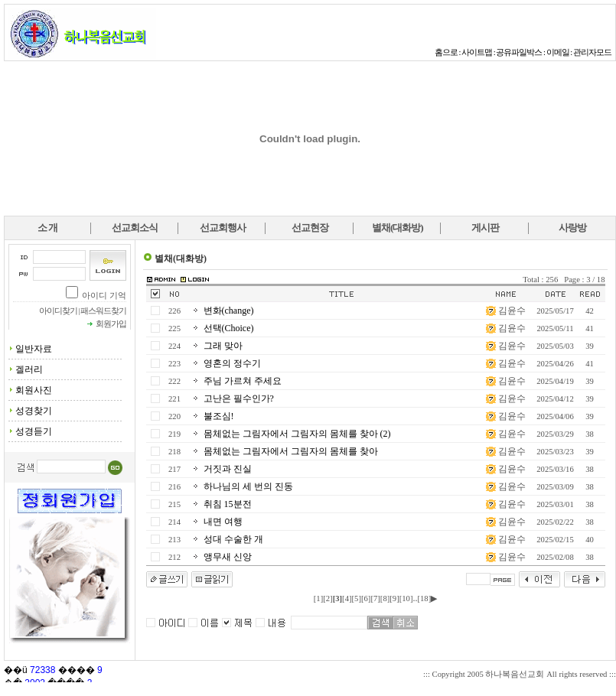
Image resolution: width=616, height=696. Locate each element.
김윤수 (512, 311)
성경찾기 (34, 411)
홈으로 (446, 52)
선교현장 (310, 228)
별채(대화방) (398, 228)
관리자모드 (592, 52)
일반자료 (34, 349)
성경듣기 (34, 431)
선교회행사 (223, 228)
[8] (385, 598)
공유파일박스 (519, 52)
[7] (375, 598)
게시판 (485, 228)
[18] (424, 598)
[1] (318, 598)
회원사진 (34, 390)
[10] (406, 598)
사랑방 (572, 228)
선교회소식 (135, 228)
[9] (394, 598)
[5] (357, 598)
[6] (366, 598)
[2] (328, 598)
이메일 (558, 52)
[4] (347, 598)
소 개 (47, 228)
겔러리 (29, 369)
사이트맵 (477, 52)
